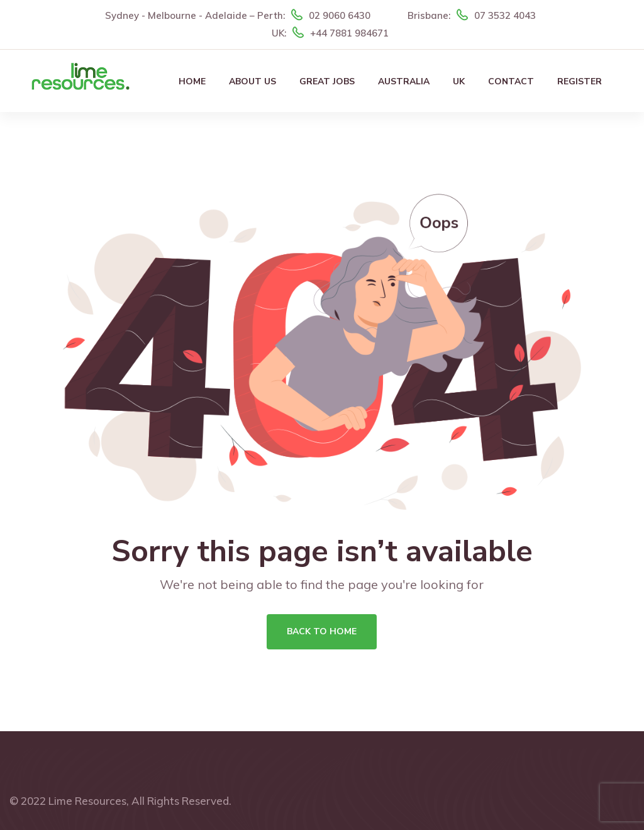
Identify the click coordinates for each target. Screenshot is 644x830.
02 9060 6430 (340, 15)
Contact (511, 81)
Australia (404, 81)
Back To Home (322, 631)
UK (459, 81)
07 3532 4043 (505, 15)
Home (192, 81)
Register (580, 81)
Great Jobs (327, 81)
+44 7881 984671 (349, 33)
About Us (253, 81)
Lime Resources (87, 801)
